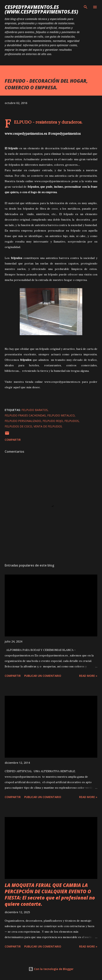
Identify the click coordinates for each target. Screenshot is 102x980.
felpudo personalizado (23, 421)
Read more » (88, 676)
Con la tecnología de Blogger (51, 969)
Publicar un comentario (43, 676)
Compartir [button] (13, 440)
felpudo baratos (35, 410)
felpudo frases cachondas (25, 415)
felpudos (72, 421)
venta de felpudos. (48, 426)
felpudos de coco (18, 426)
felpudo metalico (61, 415)
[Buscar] (86, 7)
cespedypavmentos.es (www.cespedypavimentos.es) (41, 9)
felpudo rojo (53, 421)
